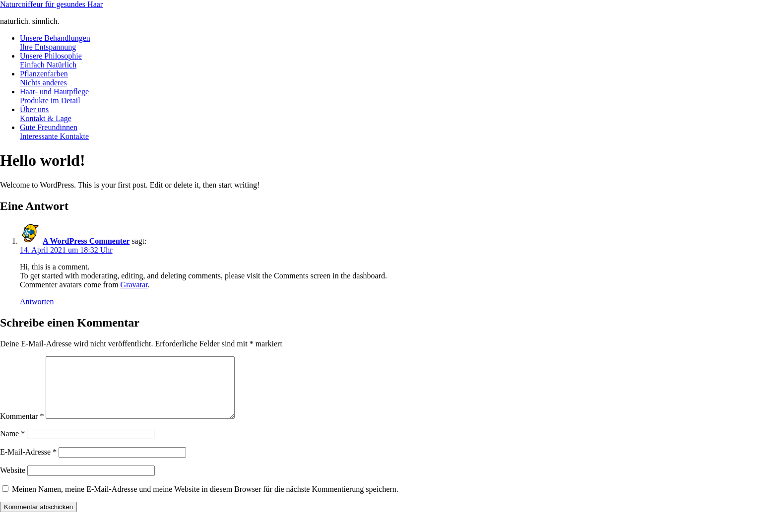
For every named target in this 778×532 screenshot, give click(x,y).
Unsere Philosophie (51, 60)
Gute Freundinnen (54, 132)
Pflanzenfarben (44, 78)
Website (13, 482)
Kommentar (22, 428)
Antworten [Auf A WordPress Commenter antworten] (37, 301)
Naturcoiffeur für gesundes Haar (51, 4)
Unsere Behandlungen (55, 42)
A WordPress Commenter (86, 241)
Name (12, 445)
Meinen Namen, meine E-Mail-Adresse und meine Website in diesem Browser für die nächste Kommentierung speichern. (205, 501)
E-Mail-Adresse (28, 464)
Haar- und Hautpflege (54, 96)
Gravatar (134, 285)
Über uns (46, 114)
